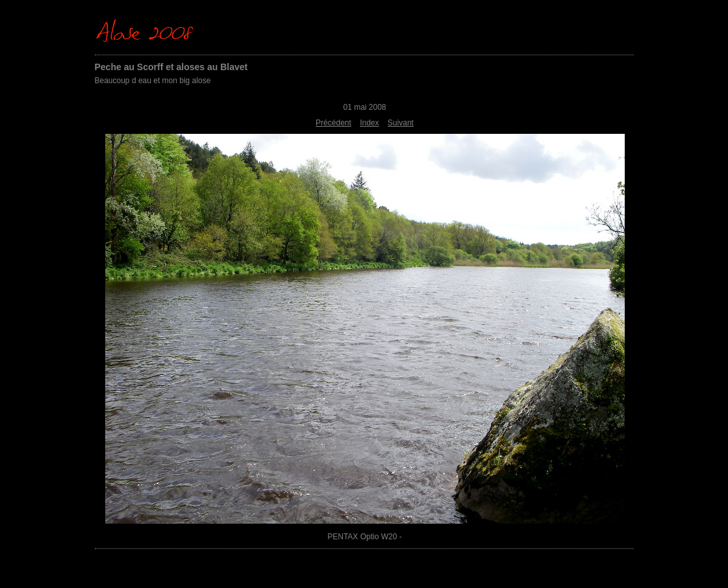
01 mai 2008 (364, 107)
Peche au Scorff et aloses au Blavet (171, 67)
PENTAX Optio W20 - (364, 537)
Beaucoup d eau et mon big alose (153, 81)
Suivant (401, 123)
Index (369, 123)
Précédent (333, 123)
